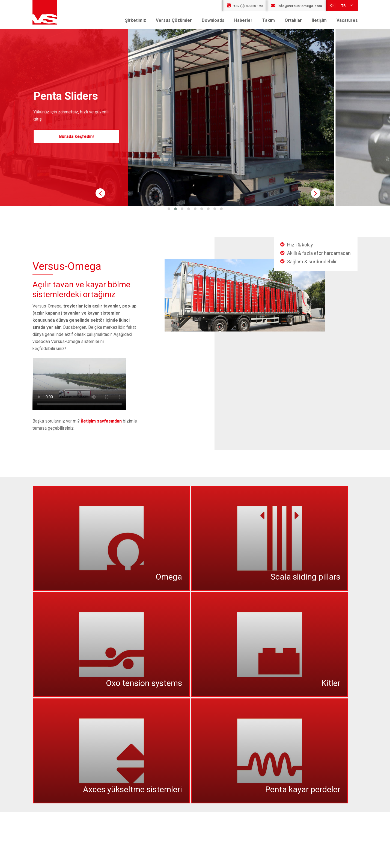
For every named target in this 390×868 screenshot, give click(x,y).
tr (341, 5)
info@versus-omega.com (296, 6)
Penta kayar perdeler (303, 789)
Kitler (331, 683)
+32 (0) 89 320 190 (245, 6)
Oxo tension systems (144, 683)
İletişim (319, 20)
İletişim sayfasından (101, 421)
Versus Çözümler (174, 20)
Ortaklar (293, 20)
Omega (169, 577)
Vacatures (347, 20)
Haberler (243, 20)
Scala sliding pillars (305, 577)
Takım (269, 20)
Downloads (213, 20)
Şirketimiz (136, 20)
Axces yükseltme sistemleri (133, 789)
